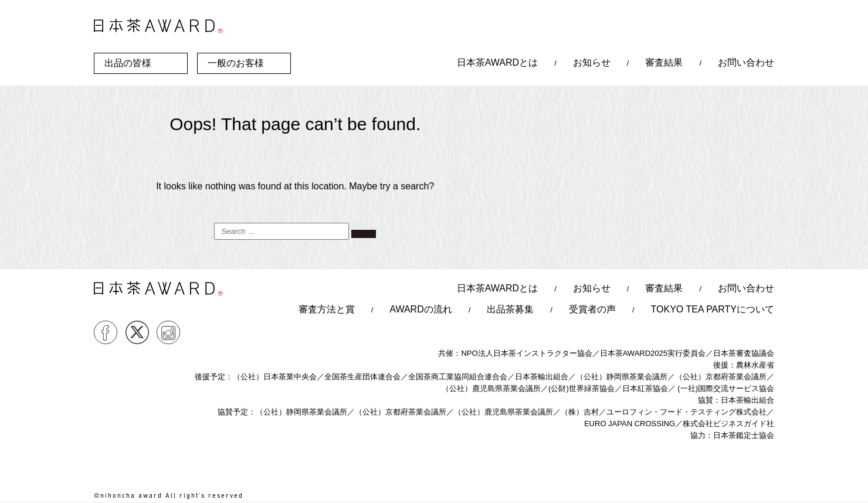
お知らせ (592, 62)
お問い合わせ (746, 62)
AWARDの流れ (421, 309)
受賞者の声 (592, 309)
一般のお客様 (236, 63)
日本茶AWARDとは (497, 62)
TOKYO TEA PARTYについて (713, 309)
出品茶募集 (510, 309)
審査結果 (664, 62)
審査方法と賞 (327, 309)
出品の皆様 (128, 63)
